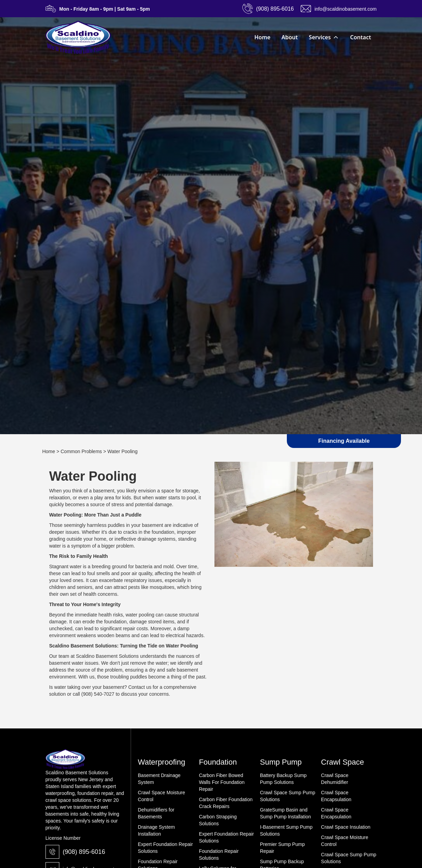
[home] (78, 37)
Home (263, 37)
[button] (324, 37)
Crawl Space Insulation (346, 827)
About (289, 37)
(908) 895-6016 (84, 852)
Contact (361, 37)
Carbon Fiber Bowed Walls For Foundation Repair (222, 782)
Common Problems (81, 451)
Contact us (140, 687)
